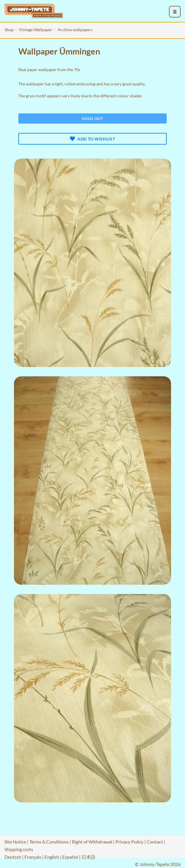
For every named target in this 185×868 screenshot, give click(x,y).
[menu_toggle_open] (175, 12)
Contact (155, 842)
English (52, 857)
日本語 (88, 857)
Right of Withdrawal (92, 842)
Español (70, 857)
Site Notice (15, 842)
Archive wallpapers (75, 30)
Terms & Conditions (49, 842)
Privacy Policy (129, 842)
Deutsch (13, 857)
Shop (9, 30)
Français (33, 857)
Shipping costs (19, 849)
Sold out (92, 118)
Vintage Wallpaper (36, 30)
